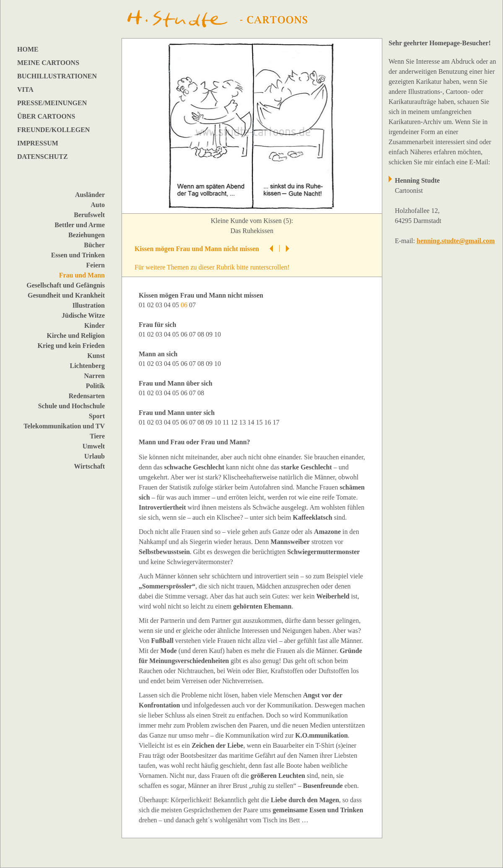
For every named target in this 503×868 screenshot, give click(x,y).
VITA (25, 89)
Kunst (96, 356)
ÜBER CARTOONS (46, 116)
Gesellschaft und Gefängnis (66, 285)
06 (185, 334)
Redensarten (87, 396)
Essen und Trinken (78, 255)
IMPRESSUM (38, 143)
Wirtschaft (89, 466)
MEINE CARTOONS (48, 63)
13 (243, 422)
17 (277, 422)
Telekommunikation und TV (64, 426)
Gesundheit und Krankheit (66, 295)
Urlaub (95, 456)
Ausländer (90, 195)
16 (268, 422)
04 (168, 305)
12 (235, 422)
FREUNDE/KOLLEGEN (53, 130)
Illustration (89, 305)
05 (176, 305)
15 (260, 422)
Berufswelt (89, 215)
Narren (95, 376)
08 (202, 334)
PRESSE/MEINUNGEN (52, 103)
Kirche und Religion (76, 336)
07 (193, 305)
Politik (95, 386)
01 (143, 305)
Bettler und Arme (80, 225)
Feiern (96, 265)
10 (218, 334)
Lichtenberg (87, 366)
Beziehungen (87, 235)
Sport (97, 416)
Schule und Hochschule (71, 406)
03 (160, 305)
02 (151, 305)
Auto (98, 205)
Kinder (95, 325)
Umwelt (94, 446)
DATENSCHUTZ (43, 157)
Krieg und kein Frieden (71, 346)
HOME (28, 49)
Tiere (97, 436)
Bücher (94, 245)
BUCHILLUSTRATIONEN (57, 76)
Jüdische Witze (83, 315)
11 (227, 422)
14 (251, 422)
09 (210, 334)
